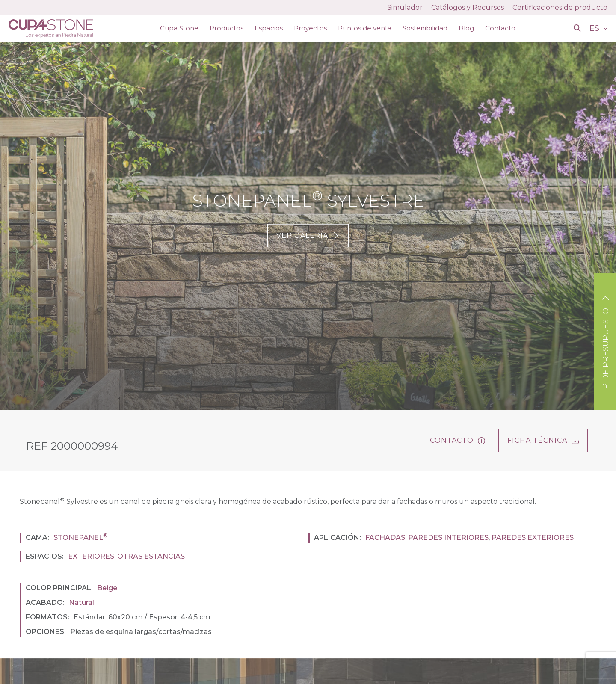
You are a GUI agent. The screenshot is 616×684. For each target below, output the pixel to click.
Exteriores (91, 556)
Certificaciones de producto (560, 7)
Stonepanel (81, 537)
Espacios (269, 28)
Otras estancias (151, 556)
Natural (81, 603)
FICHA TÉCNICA (543, 440)
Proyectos (310, 28)
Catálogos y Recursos (468, 7)
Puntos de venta (365, 28)
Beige (107, 588)
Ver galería (308, 235)
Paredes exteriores (533, 537)
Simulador (405, 7)
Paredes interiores (448, 537)
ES (595, 28)
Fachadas (385, 537)
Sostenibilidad (425, 28)
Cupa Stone (179, 28)
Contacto (500, 28)
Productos (227, 28)
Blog (466, 28)
